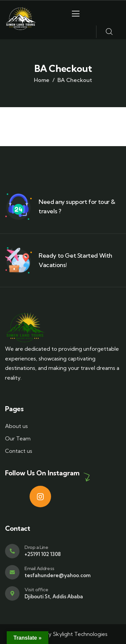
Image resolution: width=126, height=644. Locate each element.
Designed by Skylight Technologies (63, 634)
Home (42, 80)
